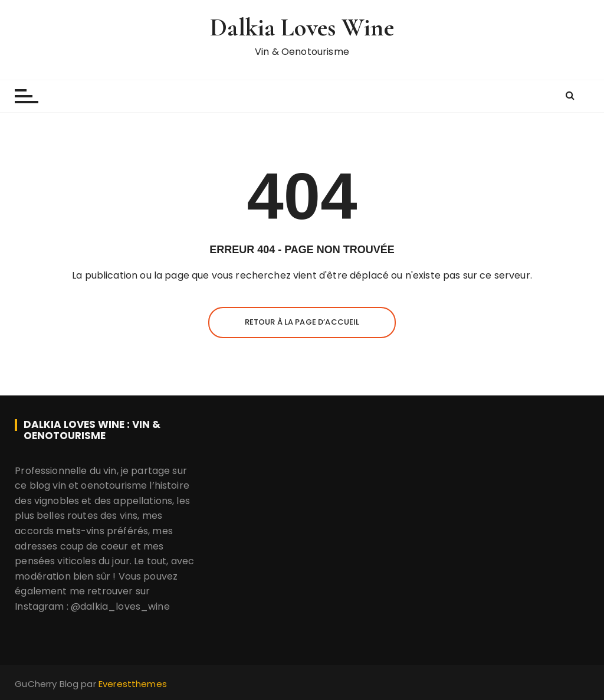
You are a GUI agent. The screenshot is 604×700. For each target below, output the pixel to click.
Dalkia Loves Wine (302, 27)
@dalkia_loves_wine (120, 606)
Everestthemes (133, 684)
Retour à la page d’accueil (302, 322)
